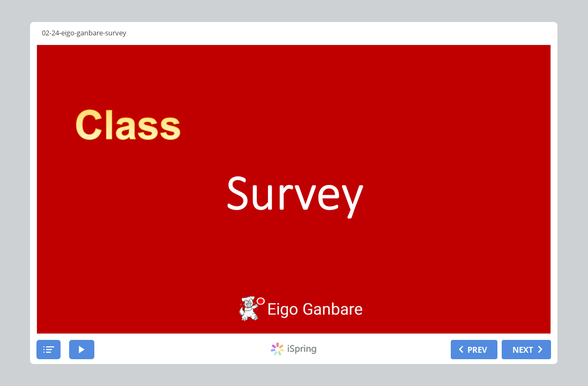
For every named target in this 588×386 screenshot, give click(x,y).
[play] (82, 350)
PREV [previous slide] (477, 350)
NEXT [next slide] (523, 350)
